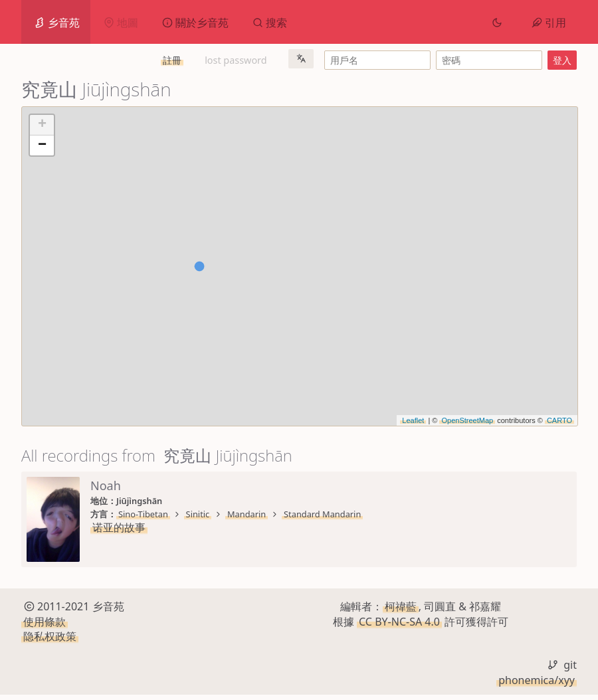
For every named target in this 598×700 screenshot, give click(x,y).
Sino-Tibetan (143, 514)
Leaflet (413, 420)
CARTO (559, 420)
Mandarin (247, 514)
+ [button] (42, 125)
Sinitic (198, 514)
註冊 (172, 60)
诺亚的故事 (119, 527)
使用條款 (45, 626)
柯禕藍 (401, 612)
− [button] (42, 145)
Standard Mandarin (322, 514)
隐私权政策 (50, 642)
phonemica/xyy (537, 685)
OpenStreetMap (467, 420)
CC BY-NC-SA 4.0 (399, 626)
